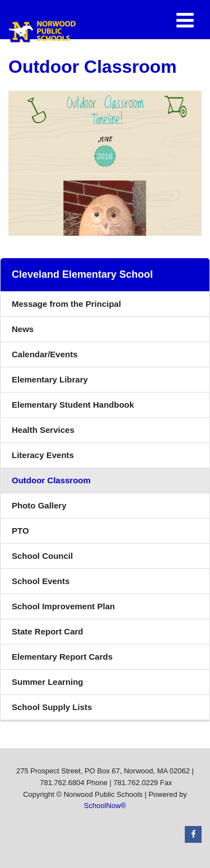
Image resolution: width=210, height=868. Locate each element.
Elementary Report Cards (62, 657)
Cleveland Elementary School (82, 274)
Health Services (43, 430)
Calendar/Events (45, 354)
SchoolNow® (105, 806)
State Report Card (48, 631)
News (23, 329)
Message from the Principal (66, 304)
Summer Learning (48, 682)
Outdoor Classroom (51, 480)
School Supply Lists (52, 707)
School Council (42, 556)
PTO (20, 531)
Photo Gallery (39, 505)
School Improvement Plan (63, 606)
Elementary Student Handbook (89, 407)
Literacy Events (43, 455)
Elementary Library (66, 382)
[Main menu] (185, 20)
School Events (41, 581)
